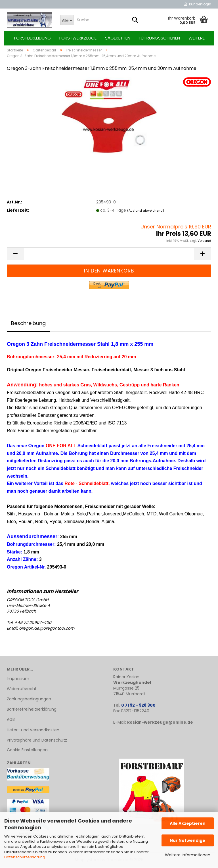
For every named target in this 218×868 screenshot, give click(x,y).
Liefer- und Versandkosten (33, 731)
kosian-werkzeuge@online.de (160, 723)
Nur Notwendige (187, 840)
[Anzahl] (109, 255)
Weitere (197, 38)
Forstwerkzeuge (78, 38)
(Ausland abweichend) (146, 211)
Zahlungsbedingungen (29, 700)
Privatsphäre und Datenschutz (37, 741)
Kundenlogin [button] (198, 4)
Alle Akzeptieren (188, 823)
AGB (11, 721)
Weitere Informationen (188, 855)
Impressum (18, 680)
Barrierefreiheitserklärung (32, 710)
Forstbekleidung (33, 38)
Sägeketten (118, 38)
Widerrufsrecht (22, 690)
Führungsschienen (159, 38)
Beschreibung (28, 324)
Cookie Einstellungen (27, 751)
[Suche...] (67, 20)
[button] (15, 255)
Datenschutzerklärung (25, 857)
